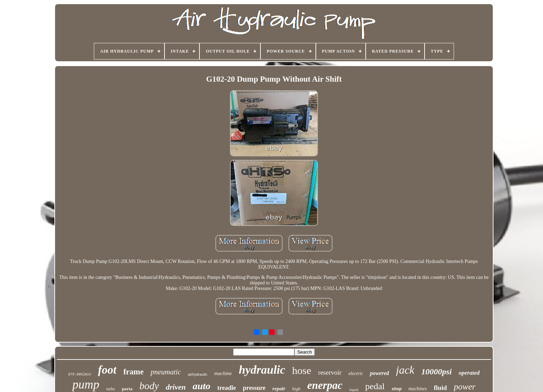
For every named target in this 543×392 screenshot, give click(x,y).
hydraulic (262, 370)
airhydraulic (197, 374)
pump (86, 385)
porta (127, 389)
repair (279, 389)
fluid (440, 388)
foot (107, 370)
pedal (375, 386)
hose (302, 370)
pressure (254, 388)
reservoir (330, 372)
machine (223, 373)
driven (176, 387)
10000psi (437, 372)
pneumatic (166, 372)
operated (469, 373)
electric (356, 373)
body (149, 386)
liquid (354, 390)
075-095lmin (80, 375)
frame (133, 372)
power (465, 387)
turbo (111, 389)
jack (405, 370)
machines (418, 389)
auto (201, 386)
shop (397, 389)
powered (379, 373)
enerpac (325, 385)
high (296, 389)
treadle (227, 388)
